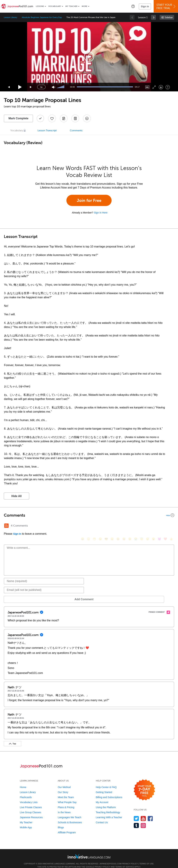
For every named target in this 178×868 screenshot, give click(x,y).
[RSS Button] (6, 526)
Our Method (64, 782)
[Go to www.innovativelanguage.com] (89, 851)
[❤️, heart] (165, 526)
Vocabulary (55, 6)
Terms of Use (146, 858)
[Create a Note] (64, 118)
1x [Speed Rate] (41, 87)
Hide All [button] (17, 496)
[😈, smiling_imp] (159, 526)
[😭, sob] (136, 526)
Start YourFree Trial (166, 7)
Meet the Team (66, 792)
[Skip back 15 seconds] (9, 87)
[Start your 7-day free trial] (144, 785)
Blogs (61, 822)
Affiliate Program (67, 827)
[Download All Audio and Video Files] (87, 118)
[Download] (161, 87)
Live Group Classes (30, 807)
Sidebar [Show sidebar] (169, 17)
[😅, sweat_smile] (124, 526)
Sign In (145, 6)
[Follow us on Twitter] (136, 813)
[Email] (44, 585)
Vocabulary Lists (29, 797)
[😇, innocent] (142, 526)
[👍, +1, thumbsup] (171, 526)
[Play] (20, 87)
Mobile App (26, 822)
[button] (133, 6)
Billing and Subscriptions (109, 792)
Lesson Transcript (47, 131)
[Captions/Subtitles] (147, 87)
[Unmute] (54, 87)
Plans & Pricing (66, 802)
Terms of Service (125, 862)
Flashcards (26, 792)
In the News (64, 807)
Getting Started (104, 787)
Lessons (40, 6)
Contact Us (102, 817)
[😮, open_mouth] (153, 526)
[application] (89, 57)
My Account (102, 797)
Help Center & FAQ (106, 782)
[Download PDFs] (75, 118)
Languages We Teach (69, 812)
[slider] (61, 87)
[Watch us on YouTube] (143, 813)
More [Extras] (84, 6)
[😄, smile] (83, 526)
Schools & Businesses (70, 817)
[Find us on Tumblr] (136, 820)
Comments (76, 131)
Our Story (63, 787)
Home (23, 782)
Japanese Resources (31, 812)
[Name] (44, 576)
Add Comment (22, 594)
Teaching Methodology (108, 807)
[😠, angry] (112, 526)
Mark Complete (19, 118)
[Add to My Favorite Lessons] (52, 118)
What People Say (67, 797)
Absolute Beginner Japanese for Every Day (42, 17)
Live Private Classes (31, 802)
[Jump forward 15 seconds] (31, 87)
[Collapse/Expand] (89, 515)
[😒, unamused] (100, 526)
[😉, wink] (130, 526)
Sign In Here (101, 213)
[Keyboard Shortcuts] (168, 87)
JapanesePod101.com (110, 858)
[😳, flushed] (88, 526)
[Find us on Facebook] (150, 813)
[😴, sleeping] (148, 526)
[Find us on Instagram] (143, 820)
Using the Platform (106, 802)
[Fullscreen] (154, 87)
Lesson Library (11, 17)
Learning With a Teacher (109, 812)
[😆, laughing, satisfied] (118, 526)
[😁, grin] (94, 526)
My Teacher (71, 6)
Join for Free (89, 200)
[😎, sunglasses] (106, 526)
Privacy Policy (130, 858)
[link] (153, 17)
